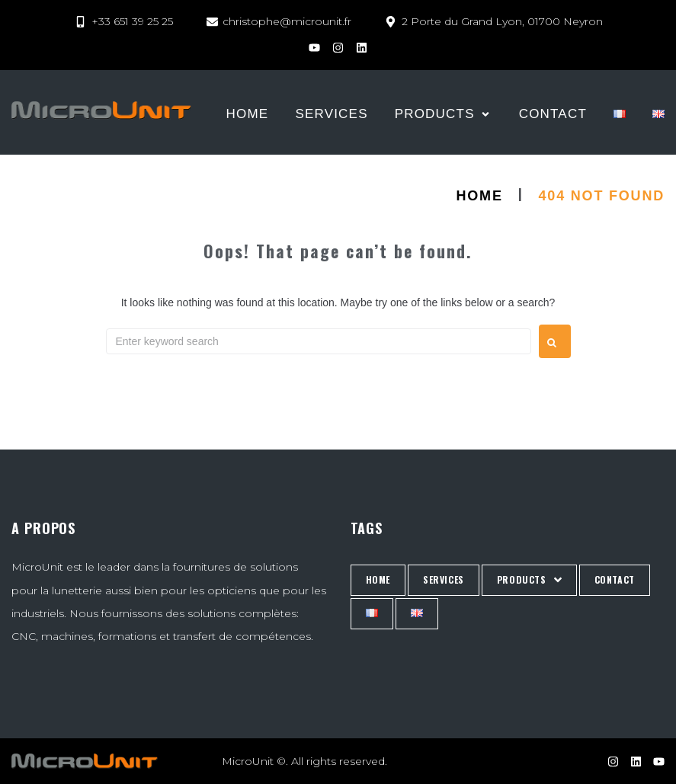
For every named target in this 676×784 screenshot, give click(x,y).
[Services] (331, 114)
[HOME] (248, 114)
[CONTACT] (553, 114)
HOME (480, 196)
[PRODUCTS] (444, 114)
